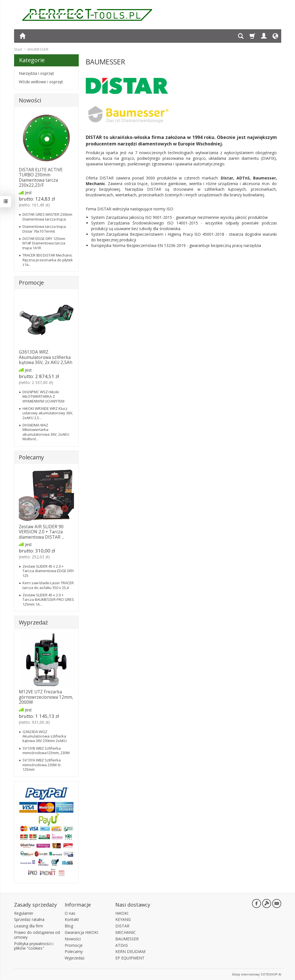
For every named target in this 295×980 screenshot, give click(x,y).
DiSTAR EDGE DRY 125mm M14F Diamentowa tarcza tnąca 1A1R (44, 243)
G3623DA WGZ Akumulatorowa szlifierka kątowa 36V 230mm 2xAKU (45, 736)
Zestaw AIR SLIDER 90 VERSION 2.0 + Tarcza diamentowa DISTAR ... (41, 532)
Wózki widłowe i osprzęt (41, 82)
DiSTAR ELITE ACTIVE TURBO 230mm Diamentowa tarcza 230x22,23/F (41, 177)
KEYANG (123, 919)
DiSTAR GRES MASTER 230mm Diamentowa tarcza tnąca (47, 217)
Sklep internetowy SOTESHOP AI (256, 974)
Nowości (30, 100)
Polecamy (31, 457)
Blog (69, 926)
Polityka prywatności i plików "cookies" (34, 946)
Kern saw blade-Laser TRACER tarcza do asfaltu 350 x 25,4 (48, 585)
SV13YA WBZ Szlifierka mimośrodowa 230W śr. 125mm (42, 765)
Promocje (31, 283)
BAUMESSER (127, 939)
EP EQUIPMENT (130, 958)
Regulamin (24, 913)
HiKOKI (122, 913)
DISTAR (122, 926)
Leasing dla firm (29, 926)
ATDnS (122, 945)
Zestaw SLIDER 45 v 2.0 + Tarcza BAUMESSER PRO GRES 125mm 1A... (48, 600)
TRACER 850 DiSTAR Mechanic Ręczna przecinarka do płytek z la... (48, 260)
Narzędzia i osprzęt (36, 73)
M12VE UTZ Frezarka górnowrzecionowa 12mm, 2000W (46, 697)
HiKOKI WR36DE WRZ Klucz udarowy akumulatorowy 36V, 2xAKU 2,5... (48, 413)
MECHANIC (126, 932)
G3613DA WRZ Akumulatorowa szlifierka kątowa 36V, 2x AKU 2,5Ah (46, 357)
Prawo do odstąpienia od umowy (37, 935)
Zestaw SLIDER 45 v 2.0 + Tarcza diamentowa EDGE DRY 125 (48, 571)
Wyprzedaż (33, 622)
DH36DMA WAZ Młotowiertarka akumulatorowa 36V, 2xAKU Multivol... (46, 432)
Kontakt (72, 919)
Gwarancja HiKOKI (81, 932)
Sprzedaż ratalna (29, 919)
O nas (70, 913)
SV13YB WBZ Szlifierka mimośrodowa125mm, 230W (46, 750)
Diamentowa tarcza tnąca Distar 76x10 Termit (44, 229)
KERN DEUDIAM (130, 951)
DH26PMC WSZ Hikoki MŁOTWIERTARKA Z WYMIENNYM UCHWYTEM (43, 396)
